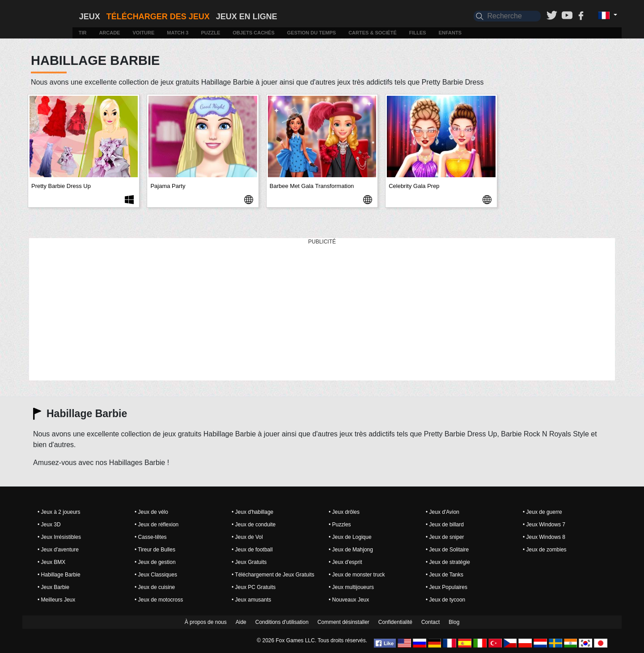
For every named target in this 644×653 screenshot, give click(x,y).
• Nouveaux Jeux (349, 600)
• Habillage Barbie (59, 575)
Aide (241, 622)
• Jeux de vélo (151, 512)
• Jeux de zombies (545, 550)
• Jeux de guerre (542, 512)
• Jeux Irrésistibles (59, 537)
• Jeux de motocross (159, 600)
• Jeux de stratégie (448, 562)
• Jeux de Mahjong (351, 550)
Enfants (450, 33)
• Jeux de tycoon (445, 600)
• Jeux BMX (51, 562)
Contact (430, 622)
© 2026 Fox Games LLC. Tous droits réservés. (312, 640)
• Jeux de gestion (155, 562)
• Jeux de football (252, 550)
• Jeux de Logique (350, 537)
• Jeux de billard (445, 525)
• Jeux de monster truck (357, 575)
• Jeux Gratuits (249, 562)
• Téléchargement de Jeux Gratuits (273, 575)
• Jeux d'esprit (345, 562)
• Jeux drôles (344, 512)
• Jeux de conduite (254, 525)
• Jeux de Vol (247, 537)
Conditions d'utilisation (282, 622)
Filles (418, 33)
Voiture (143, 33)
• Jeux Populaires (447, 587)
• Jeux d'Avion (443, 512)
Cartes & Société (373, 33)
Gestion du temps (311, 33)
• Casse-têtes (151, 537)
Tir (83, 33)
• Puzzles (340, 525)
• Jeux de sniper (445, 537)
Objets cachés (254, 33)
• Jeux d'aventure (58, 550)
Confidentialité (395, 622)
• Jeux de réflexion (157, 525)
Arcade (109, 33)
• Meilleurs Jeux (56, 600)
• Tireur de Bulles (155, 550)
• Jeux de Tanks (445, 575)
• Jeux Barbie (53, 587)
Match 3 (178, 33)
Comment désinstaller (343, 622)
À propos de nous (206, 622)
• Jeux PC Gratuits (254, 587)
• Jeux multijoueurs (351, 587)
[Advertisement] (322, 310)
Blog (454, 622)
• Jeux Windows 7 (544, 525)
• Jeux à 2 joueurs (59, 512)
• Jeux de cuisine (155, 587)
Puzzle (210, 33)
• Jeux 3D (49, 525)
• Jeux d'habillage (252, 512)
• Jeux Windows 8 (544, 537)
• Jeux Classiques (156, 575)
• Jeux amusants (251, 600)
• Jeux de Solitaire (447, 550)
